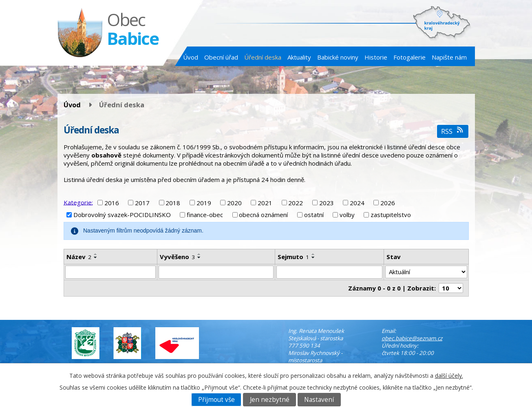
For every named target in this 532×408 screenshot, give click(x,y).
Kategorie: (78, 202)
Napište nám (449, 57)
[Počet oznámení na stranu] (451, 288)
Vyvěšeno (177, 257)
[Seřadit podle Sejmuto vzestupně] (313, 254)
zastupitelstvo (391, 215)
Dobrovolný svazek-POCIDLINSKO (122, 215)
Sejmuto (293, 257)
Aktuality (299, 57)
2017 (142, 203)
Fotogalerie (409, 57)
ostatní (314, 215)
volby (347, 215)
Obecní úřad (221, 57)
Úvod (191, 57)
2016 (112, 203)
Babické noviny (338, 57)
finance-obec (205, 215)
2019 (204, 203)
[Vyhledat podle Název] (111, 272)
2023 (327, 203)
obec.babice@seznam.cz (412, 338)
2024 (357, 203)
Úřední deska (263, 57)
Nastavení (319, 400)
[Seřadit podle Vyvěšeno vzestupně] (199, 254)
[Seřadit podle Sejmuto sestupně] (313, 257)
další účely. (449, 376)
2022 (296, 203)
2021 (265, 203)
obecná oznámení (263, 215)
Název (79, 257)
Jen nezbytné (270, 400)
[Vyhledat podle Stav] (426, 272)
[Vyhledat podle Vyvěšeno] (216, 272)
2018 (173, 203)
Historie (376, 57)
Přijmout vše (216, 400)
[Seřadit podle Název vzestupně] (96, 254)
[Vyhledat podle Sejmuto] (329, 272)
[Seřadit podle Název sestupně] (96, 257)
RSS (453, 131)
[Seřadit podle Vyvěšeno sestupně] (199, 257)
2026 (388, 203)
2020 (234, 203)
